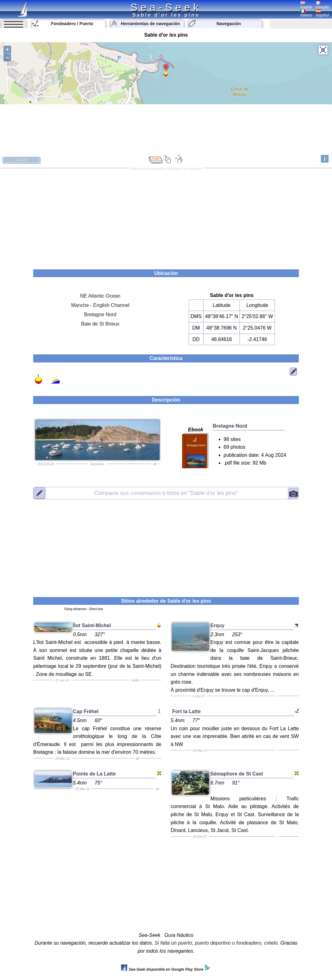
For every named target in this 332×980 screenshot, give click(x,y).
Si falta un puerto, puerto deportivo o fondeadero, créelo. (217, 943)
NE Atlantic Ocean (100, 296)
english (306, 5)
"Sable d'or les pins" (166, 493)
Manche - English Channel (100, 305)
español (322, 13)
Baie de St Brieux (100, 324)
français (322, 5)
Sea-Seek (166, 7)
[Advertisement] (166, 217)
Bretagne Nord (100, 315)
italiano (306, 13)
